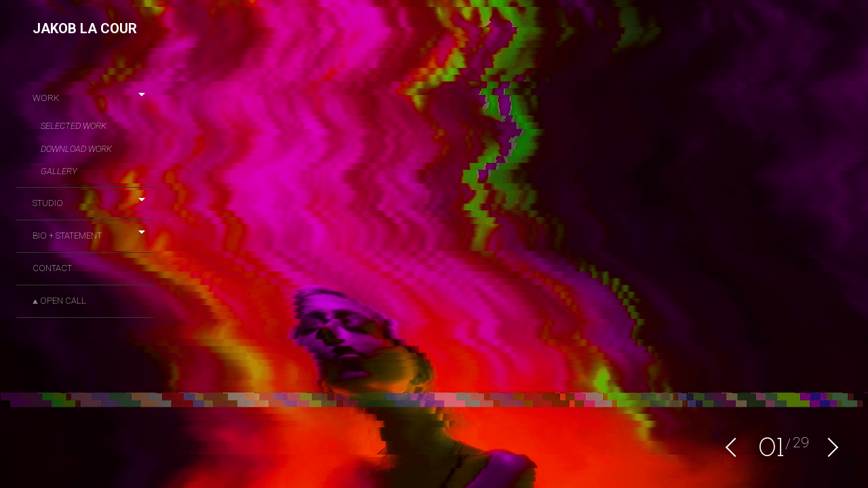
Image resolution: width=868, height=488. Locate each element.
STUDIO (48, 203)
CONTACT (52, 268)
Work (46, 98)
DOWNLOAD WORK (76, 149)
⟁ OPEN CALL (59, 301)
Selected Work (74, 126)
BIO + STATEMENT (67, 236)
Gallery (59, 171)
